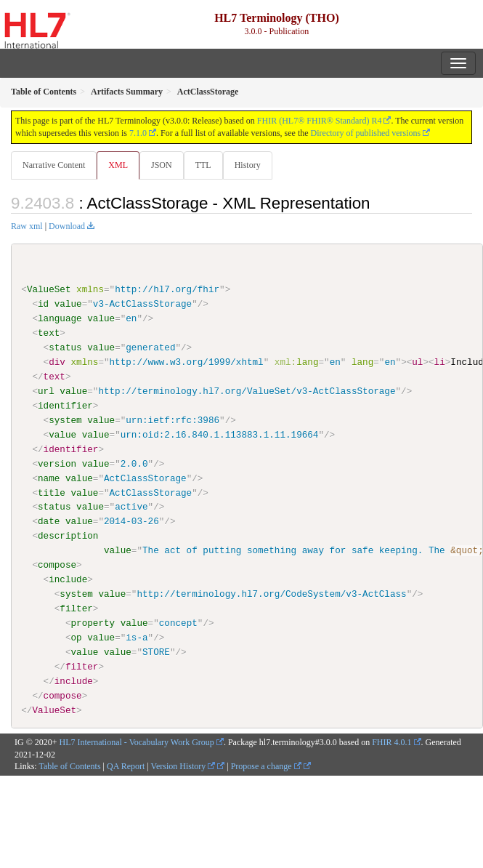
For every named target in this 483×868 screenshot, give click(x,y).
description (68, 536)
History (248, 165)
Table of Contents (69, 766)
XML (118, 165)
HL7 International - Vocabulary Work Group (137, 742)
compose (57, 565)
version (57, 463)
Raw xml (27, 226)
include (68, 579)
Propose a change (266, 766)
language (60, 318)
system (65, 420)
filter (76, 608)
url (46, 391)
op (76, 638)
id (43, 304)
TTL (203, 165)
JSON (162, 165)
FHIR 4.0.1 (391, 742)
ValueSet (49, 289)
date (49, 521)
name (49, 478)
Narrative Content (54, 165)
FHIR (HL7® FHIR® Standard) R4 (320, 121)
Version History (183, 766)
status (65, 347)
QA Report (126, 766)
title (52, 492)
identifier (65, 406)
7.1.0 (138, 133)
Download (67, 226)
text (49, 333)
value (68, 304)
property (93, 623)
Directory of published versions (366, 133)
